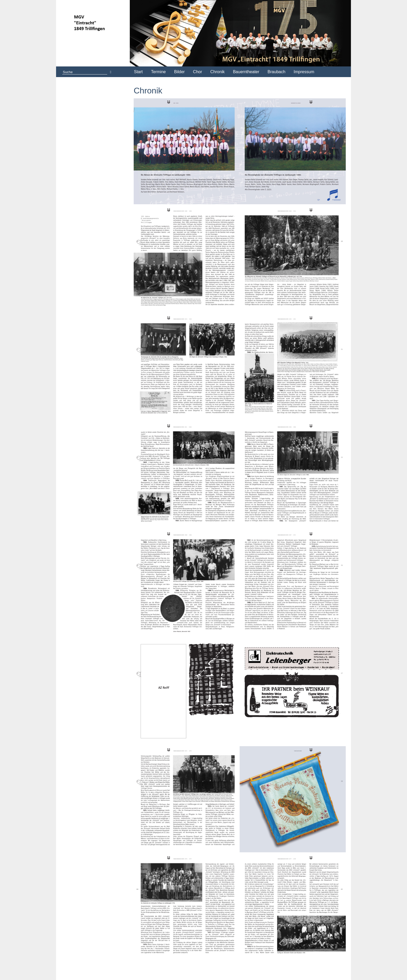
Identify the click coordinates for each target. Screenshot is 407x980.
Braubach (277, 72)
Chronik (217, 72)
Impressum (304, 72)
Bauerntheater (246, 72)
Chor (198, 72)
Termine (158, 72)
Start (138, 72)
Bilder (179, 72)
